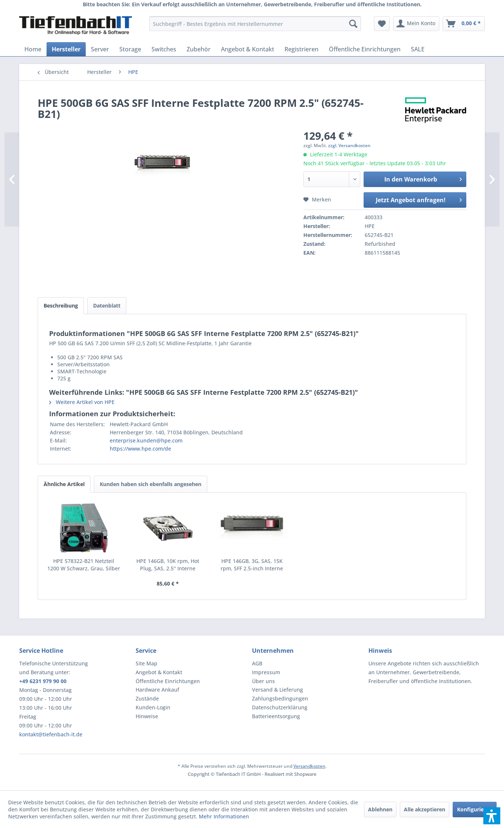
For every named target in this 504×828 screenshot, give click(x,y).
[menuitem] (255, 24)
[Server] (100, 49)
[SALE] (418, 49)
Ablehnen (380, 809)
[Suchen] (353, 24)
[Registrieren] (302, 49)
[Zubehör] (199, 49)
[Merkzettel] (382, 24)
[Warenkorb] (464, 24)
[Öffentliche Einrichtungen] (365, 49)
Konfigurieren (475, 809)
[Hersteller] (66, 49)
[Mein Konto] (416, 24)
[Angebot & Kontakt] (248, 49)
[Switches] (164, 49)
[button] (492, 816)
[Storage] (130, 49)
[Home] (33, 49)
